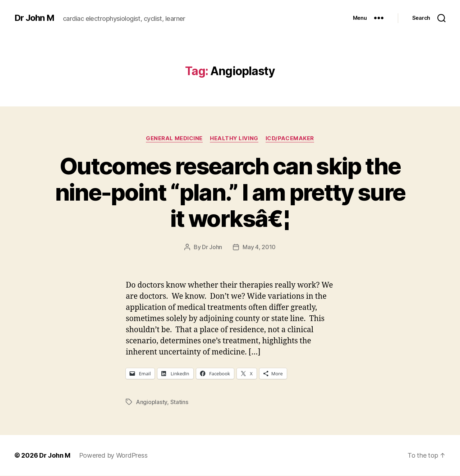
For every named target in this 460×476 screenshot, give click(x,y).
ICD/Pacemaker (290, 138)
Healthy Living (234, 138)
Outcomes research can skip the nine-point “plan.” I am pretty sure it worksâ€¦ (230, 192)
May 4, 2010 (259, 247)
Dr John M (34, 18)
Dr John (212, 247)
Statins (179, 402)
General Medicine (174, 138)
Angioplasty (151, 402)
